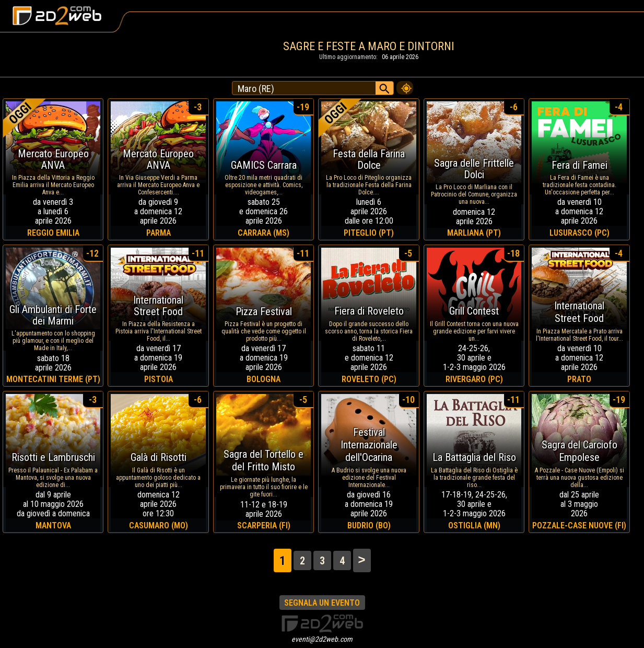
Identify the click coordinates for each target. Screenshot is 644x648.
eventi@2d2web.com (322, 639)
